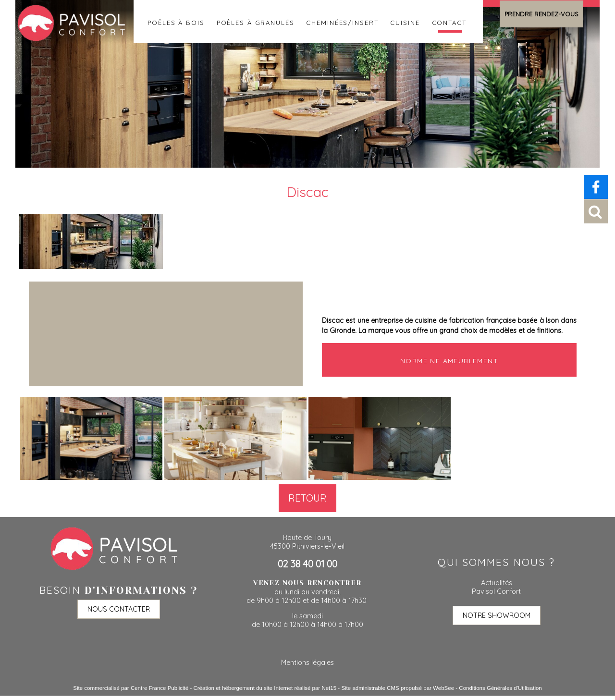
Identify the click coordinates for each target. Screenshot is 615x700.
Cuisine (405, 22)
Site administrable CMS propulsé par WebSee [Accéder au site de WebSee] (398, 688)
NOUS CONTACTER (119, 609)
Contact (449, 22)
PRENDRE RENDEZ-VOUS (541, 14)
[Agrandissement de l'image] (91, 478)
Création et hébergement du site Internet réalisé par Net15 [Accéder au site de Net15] (265, 688)
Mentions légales (307, 663)
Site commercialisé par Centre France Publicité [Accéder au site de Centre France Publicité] (131, 688)
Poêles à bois (176, 22)
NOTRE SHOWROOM (497, 615)
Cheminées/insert (342, 22)
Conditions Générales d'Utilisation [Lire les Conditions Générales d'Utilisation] (500, 688)
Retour (307, 498)
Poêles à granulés (256, 22)
